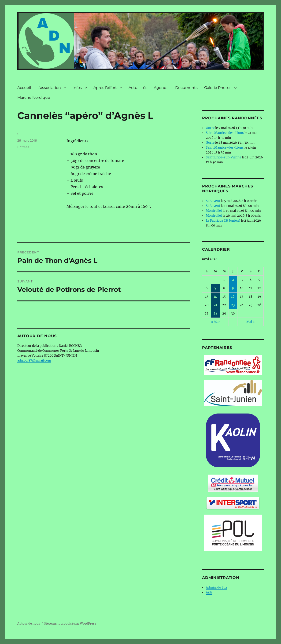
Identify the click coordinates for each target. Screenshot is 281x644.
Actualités (138, 88)
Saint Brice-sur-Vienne (224, 157)
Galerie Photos (218, 88)
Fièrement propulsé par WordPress (70, 624)
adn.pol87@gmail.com (34, 360)
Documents (186, 88)
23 (233, 305)
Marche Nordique (34, 97)
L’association (49, 88)
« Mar (215, 322)
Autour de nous (29, 624)
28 (215, 313)
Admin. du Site (217, 587)
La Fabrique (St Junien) (223, 221)
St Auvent (213, 201)
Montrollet (214, 211)
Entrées (23, 147)
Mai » (251, 322)
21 (215, 305)
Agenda (161, 88)
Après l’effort (105, 88)
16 (233, 297)
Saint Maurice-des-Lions (225, 133)
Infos (77, 88)
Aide (209, 592)
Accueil (24, 88)
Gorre (210, 128)
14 (215, 297)
